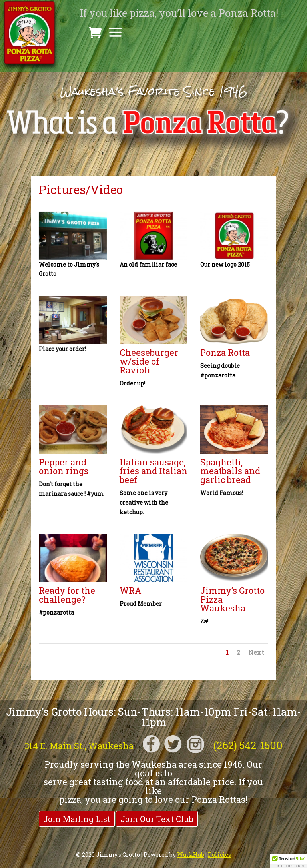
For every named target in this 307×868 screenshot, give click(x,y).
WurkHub (191, 855)
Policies (219, 855)
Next (256, 652)
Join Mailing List (77, 819)
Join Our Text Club (157, 819)
